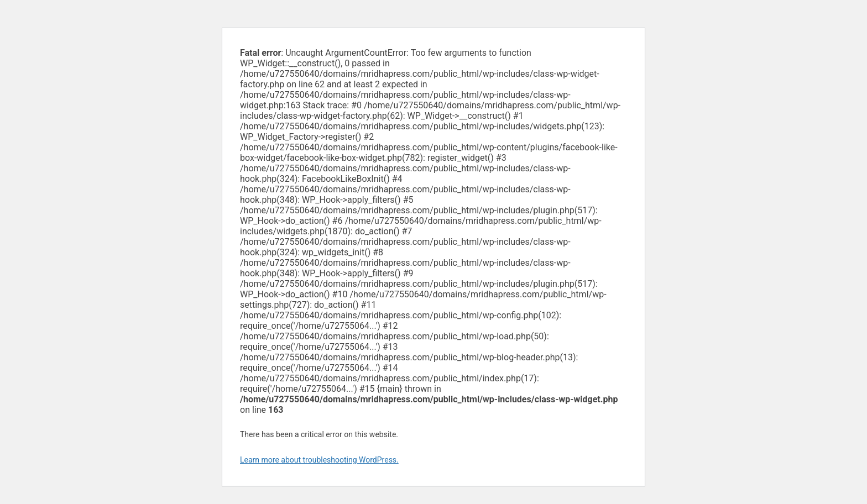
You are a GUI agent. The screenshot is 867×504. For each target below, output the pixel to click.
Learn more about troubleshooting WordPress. (319, 460)
